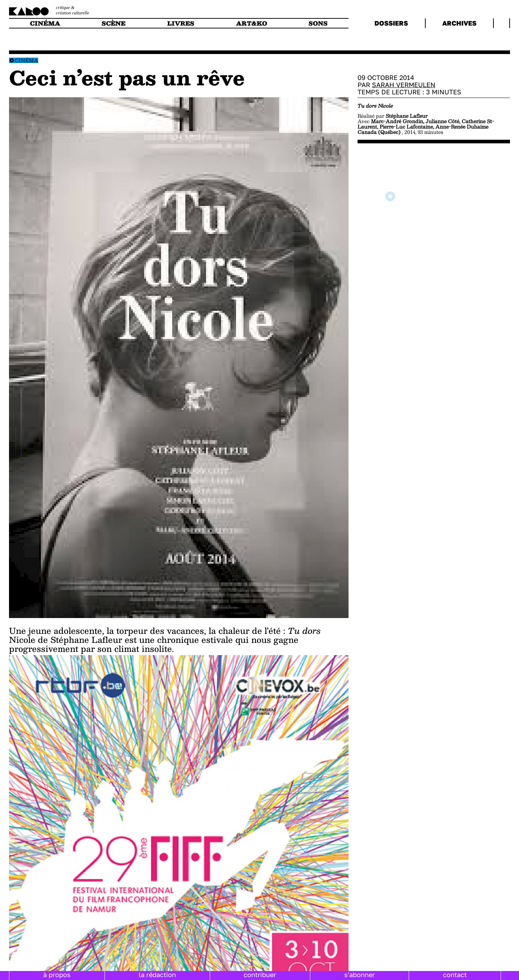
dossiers (391, 23)
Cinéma (26, 60)
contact (455, 975)
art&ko (252, 23)
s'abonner (360, 975)
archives (459, 23)
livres (181, 23)
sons (318, 23)
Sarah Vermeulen (404, 85)
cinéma (45, 23)
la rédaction (157, 975)
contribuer (260, 975)
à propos (57, 975)
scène (114, 23)
